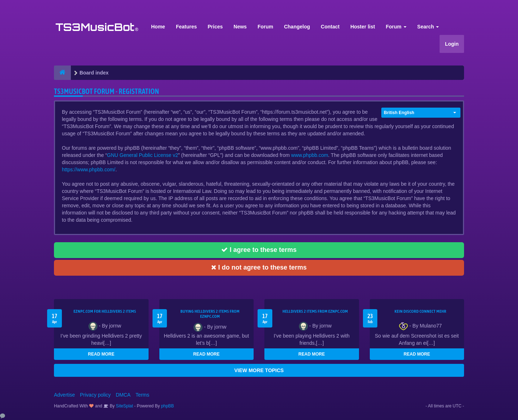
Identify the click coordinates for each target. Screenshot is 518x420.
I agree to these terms (259, 250)
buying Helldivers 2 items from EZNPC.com (210, 314)
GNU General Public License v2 (142, 155)
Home (158, 27)
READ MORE (101, 354)
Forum (265, 27)
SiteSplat (124, 406)
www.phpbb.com (310, 155)
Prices (215, 27)
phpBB (168, 406)
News (240, 27)
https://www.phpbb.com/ (89, 170)
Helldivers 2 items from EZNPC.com (315, 311)
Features (186, 27)
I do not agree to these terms (259, 267)
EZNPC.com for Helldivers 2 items (105, 311)
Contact (330, 27)
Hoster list (363, 27)
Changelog (297, 27)
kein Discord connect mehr (421, 311)
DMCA (123, 395)
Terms (142, 395)
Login (452, 44)
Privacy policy (95, 395)
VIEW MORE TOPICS (259, 370)
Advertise (64, 395)
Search (428, 27)
